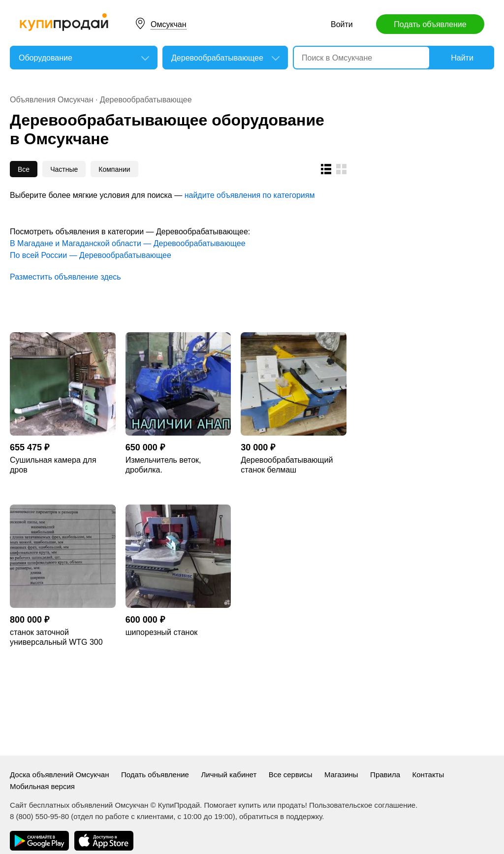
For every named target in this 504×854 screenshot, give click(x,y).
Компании (114, 169)
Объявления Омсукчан (52, 100)
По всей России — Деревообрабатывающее (91, 255)
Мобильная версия (42, 786)
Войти (342, 24)
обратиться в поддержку (281, 816)
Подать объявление (430, 24)
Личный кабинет (229, 775)
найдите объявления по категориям (250, 195)
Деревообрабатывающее (146, 100)
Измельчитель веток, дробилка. (163, 465)
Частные (64, 169)
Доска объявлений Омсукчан (59, 775)
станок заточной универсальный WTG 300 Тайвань (56, 638)
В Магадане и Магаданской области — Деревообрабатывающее (128, 243)
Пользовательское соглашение (362, 805)
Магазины (341, 775)
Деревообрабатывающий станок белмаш (287, 465)
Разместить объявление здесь (65, 277)
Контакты (428, 775)
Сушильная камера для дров (53, 465)
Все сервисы (291, 775)
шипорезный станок (162, 632)
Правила (385, 775)
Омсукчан (169, 24)
